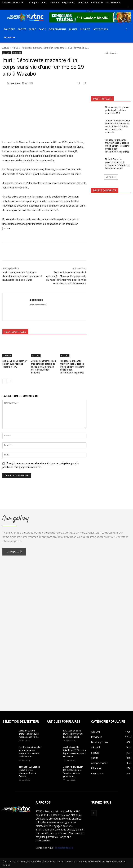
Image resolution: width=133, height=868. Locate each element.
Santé (42, 29)
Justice (73, 29)
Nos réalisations (113, 2)
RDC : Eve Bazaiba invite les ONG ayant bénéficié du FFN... (73, 734)
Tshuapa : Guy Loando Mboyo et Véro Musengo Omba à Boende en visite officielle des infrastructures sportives (72, 367)
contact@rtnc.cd (64, 848)
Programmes (68, 2)
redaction (15, 83)
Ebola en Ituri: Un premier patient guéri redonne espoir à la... (29, 734)
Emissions (54, 2)
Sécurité (85, 29)
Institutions (100, 29)
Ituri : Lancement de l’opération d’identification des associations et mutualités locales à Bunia (22, 276)
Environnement (57, 29)
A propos (33, 2)
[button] (126, 29)
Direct (44, 2)
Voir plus (111, 176)
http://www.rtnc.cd (38, 305)
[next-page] (10, 381)
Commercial (97, 2)
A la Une (16, 48)
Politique (9, 29)
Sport (32, 29)
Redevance (83, 2)
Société (22, 29)
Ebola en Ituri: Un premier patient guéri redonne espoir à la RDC (14, 364)
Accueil (6, 48)
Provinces (10, 37)
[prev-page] (5, 381)
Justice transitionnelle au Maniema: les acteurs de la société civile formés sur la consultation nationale (117, 127)
